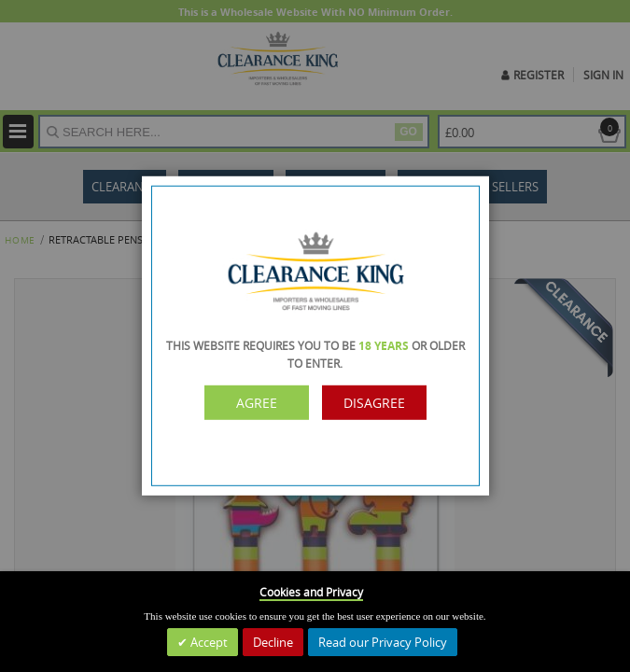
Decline (273, 642)
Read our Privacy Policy (383, 642)
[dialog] (315, 336)
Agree (257, 403)
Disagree (374, 403)
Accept (208, 642)
